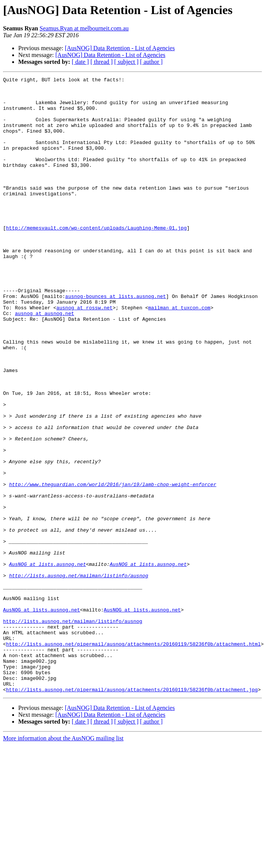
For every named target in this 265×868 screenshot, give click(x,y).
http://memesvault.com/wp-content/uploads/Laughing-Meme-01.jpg (96, 258)
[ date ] (80, 62)
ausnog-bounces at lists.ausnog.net (116, 341)
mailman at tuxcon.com (179, 354)
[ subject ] (126, 62)
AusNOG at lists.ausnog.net (48, 662)
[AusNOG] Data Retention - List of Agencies (120, 48)
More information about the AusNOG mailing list (63, 861)
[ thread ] (102, 62)
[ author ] (151, 62)
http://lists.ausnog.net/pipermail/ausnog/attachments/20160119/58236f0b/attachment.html (133, 758)
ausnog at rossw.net (84, 354)
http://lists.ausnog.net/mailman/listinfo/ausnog (79, 676)
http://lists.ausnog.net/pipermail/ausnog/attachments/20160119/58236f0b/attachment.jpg (132, 813)
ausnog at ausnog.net (44, 361)
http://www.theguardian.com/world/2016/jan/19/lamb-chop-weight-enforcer (113, 566)
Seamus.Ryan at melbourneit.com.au (84, 28)
